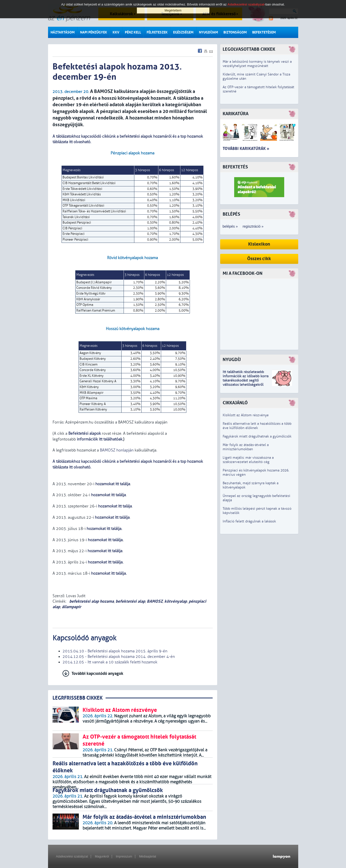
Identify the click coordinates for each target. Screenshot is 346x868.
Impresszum (124, 857)
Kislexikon (259, 244)
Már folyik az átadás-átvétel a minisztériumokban (246, 447)
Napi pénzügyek (94, 32)
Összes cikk (259, 259)
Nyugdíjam (208, 32)
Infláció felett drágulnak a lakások (249, 521)
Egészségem (183, 32)
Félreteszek (157, 32)
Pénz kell (133, 32)
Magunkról (102, 857)
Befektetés (235, 167)
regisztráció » (253, 226)
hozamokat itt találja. (106, 562)
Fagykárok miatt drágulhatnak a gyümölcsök (257, 436)
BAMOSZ (155, 601)
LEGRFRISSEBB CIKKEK (78, 698)
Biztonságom (235, 32)
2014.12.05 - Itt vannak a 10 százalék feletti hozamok (110, 662)
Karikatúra (236, 114)
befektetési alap (130, 601)
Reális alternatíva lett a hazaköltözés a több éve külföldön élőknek (257, 426)
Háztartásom (63, 32)
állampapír (71, 607)
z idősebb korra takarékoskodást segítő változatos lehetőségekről (246, 380)
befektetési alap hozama (91, 601)
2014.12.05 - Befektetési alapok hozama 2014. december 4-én (119, 657)
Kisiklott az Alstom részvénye (246, 415)
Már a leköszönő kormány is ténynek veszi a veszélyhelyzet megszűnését (257, 64)
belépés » (230, 226)
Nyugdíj (232, 360)
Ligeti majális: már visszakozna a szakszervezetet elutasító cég (248, 460)
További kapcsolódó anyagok (97, 673)
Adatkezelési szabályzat (72, 857)
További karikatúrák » (246, 149)
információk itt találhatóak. (99, 439)
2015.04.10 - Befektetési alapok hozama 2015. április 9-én (115, 651)
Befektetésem (264, 32)
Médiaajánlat (148, 857)
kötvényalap (176, 601)
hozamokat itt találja (113, 484)
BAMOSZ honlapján (117, 450)
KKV (116, 32)
